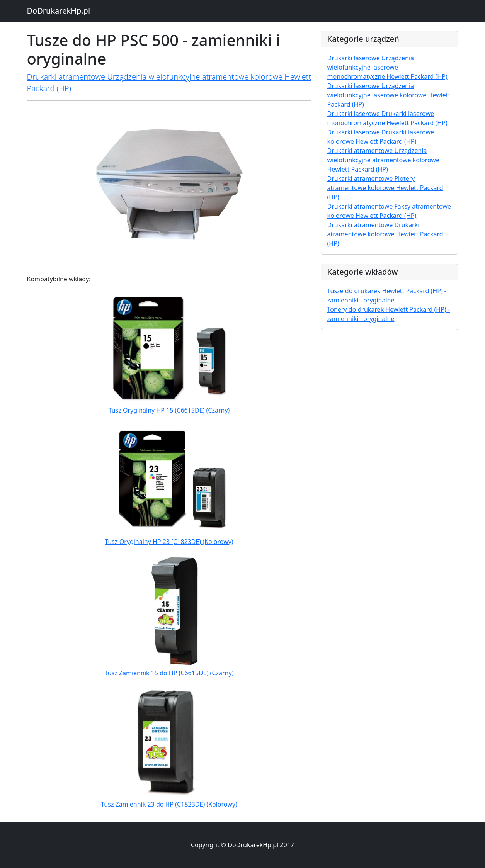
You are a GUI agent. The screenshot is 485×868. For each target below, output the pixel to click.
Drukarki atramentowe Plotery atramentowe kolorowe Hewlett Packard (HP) (385, 188)
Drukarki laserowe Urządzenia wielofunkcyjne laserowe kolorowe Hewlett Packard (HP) (389, 95)
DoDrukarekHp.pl (59, 11)
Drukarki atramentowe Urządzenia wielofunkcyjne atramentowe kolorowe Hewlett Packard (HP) (383, 160)
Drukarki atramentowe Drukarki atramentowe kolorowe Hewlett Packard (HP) (385, 234)
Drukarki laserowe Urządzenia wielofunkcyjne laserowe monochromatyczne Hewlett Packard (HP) (387, 67)
